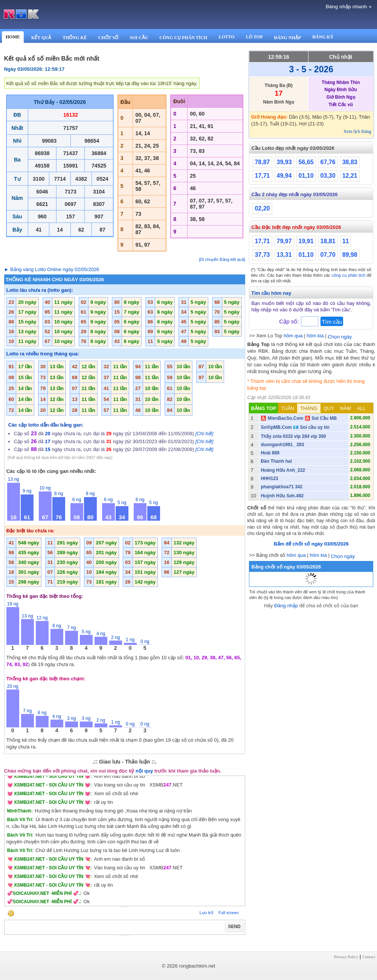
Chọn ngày (340, 337)
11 (346, 241)
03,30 (328, 176)
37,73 (262, 255)
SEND (234, 927)
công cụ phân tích (349, 275)
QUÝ (329, 408)
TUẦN (288, 408)
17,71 (262, 176)
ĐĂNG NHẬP (287, 38)
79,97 (284, 241)
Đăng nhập (286, 606)
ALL (361, 408)
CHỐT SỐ (108, 38)
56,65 (306, 162)
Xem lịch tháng (357, 131)
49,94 (284, 176)
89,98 (350, 255)
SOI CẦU (139, 38)
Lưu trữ (206, 913)
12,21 (350, 176)
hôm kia (315, 336)
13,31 (284, 255)
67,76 (328, 162)
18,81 (328, 241)
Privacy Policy (346, 957)
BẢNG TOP (263, 408)
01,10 (306, 176)
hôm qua (293, 336)
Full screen (229, 913)
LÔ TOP (254, 37)
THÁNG (309, 408)
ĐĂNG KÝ (323, 37)
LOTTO (226, 37)
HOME (13, 37)
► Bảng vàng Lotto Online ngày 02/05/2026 (52, 269)
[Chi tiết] (204, 434)
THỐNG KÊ (75, 38)
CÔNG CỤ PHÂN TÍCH (183, 38)
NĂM (346, 408)
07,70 (328, 255)
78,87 (262, 162)
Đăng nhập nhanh (349, 7)
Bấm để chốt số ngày (311, 544)
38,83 (350, 162)
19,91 (306, 241)
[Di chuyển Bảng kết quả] (222, 259)
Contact (369, 957)
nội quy (144, 771)
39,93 (284, 162)
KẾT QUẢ (41, 38)
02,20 (262, 208)
